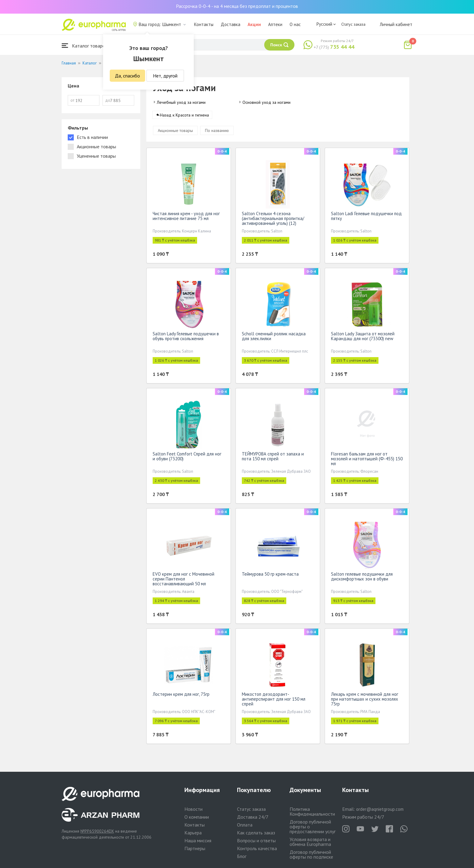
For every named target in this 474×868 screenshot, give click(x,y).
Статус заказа (353, 24)
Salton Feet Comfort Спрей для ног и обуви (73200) (187, 457)
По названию (217, 132)
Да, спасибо (127, 76)
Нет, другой (165, 76)
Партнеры (195, 848)
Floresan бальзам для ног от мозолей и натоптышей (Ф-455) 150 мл (367, 460)
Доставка (231, 24)
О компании (197, 817)
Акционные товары (175, 132)
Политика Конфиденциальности (312, 811)
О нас (295, 24)
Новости (193, 809)
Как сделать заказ (256, 833)
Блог (242, 856)
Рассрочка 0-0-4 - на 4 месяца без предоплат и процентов (237, 6)
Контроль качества (257, 848)
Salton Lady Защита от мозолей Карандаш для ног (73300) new (363, 337)
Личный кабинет (396, 24)
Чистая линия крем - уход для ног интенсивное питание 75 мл (186, 217)
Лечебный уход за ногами (181, 102)
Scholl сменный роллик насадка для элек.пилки (274, 337)
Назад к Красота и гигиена (184, 116)
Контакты (204, 24)
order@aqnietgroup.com (380, 809)
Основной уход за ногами (266, 102)
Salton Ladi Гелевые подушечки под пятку (366, 217)
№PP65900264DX (97, 831)
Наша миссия (198, 840)
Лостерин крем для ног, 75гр (181, 695)
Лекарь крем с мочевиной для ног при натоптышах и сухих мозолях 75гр (365, 700)
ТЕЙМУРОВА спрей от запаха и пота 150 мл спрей (273, 457)
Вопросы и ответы (256, 840)
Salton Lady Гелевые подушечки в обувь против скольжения (186, 337)
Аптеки (275, 24)
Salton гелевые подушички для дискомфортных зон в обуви (362, 578)
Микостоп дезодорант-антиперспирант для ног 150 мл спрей (274, 700)
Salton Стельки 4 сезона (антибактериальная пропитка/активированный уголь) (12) (273, 220)
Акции (254, 24)
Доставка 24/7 (253, 817)
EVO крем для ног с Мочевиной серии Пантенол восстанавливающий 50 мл (183, 580)
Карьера (193, 833)
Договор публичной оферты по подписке (311, 854)
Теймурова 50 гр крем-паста (270, 575)
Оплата (245, 825)
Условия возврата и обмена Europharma (310, 842)
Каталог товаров (85, 46)
